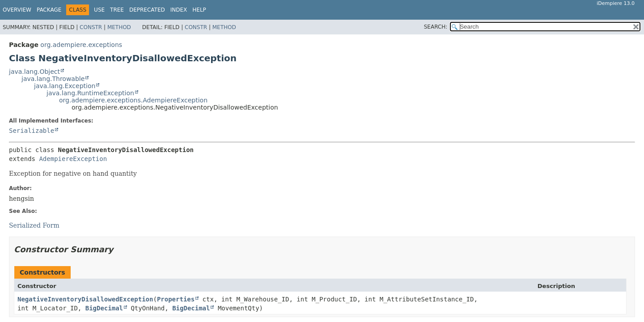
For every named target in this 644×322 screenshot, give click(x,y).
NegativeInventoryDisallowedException (85, 299)
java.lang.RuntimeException (90, 93)
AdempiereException (73, 159)
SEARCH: (436, 27)
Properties (176, 299)
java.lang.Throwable (53, 79)
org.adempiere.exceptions (81, 45)
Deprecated (147, 10)
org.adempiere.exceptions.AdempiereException (133, 100)
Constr (91, 27)
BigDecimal (104, 308)
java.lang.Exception (65, 86)
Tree (117, 10)
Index (179, 10)
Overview (17, 10)
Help (199, 10)
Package (49, 10)
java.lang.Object (34, 72)
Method (119, 27)
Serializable (32, 131)
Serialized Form (34, 225)
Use (99, 10)
